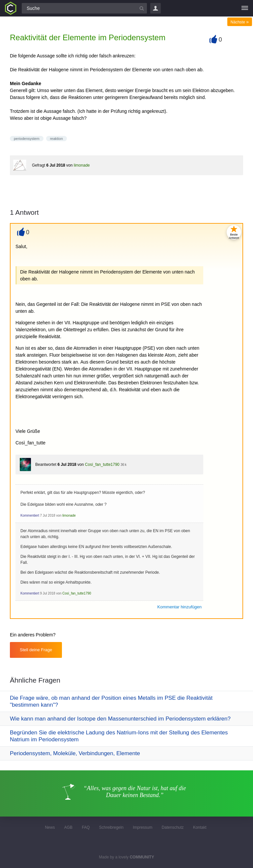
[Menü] (245, 8)
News (50, 827)
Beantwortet (46, 465)
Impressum (142, 827)
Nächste (240, 22)
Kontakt (200, 827)
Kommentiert (30, 515)
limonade (82, 165)
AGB (68, 827)
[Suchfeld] (84, 8)
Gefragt (39, 165)
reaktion (56, 139)
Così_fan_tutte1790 (102, 465)
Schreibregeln (111, 827)
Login (155, 8)
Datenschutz (173, 827)
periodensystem (27, 139)
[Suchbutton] (142, 8)
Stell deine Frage (36, 650)
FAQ (86, 827)
